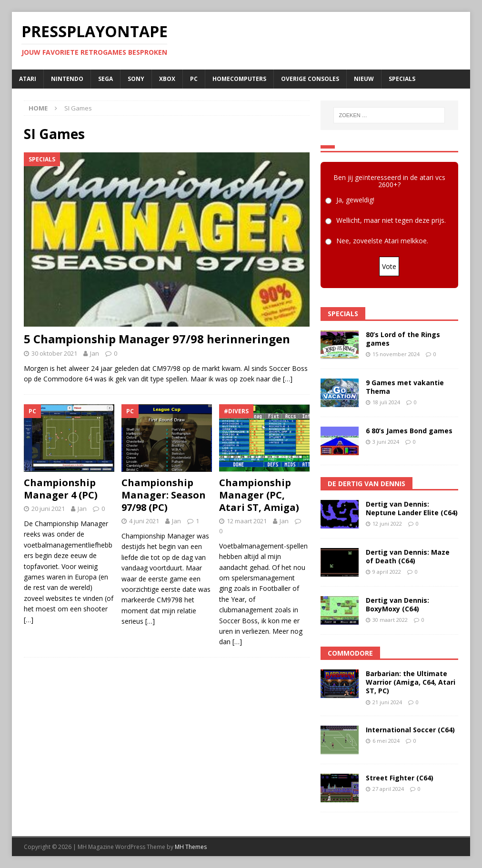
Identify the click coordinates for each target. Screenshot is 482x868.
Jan (95, 353)
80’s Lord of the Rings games (403, 339)
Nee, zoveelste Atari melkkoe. (382, 241)
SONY (136, 79)
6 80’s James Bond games (409, 431)
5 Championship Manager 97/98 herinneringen (157, 339)
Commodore (350, 653)
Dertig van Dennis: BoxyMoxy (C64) (397, 604)
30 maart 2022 (390, 620)
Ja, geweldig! (355, 200)
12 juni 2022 (387, 524)
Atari (28, 79)
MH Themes (191, 847)
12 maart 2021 (247, 521)
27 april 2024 (388, 789)
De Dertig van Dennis (367, 484)
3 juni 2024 (386, 442)
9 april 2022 (387, 572)
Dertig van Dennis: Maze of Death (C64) (408, 556)
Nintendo (67, 79)
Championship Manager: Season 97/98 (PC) (164, 495)
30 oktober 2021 (54, 353)
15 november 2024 (396, 354)
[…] (288, 379)
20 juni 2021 (48, 509)
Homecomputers (239, 79)
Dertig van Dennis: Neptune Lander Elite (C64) (412, 508)
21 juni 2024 (387, 702)
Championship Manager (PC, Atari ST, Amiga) (259, 495)
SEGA (105, 79)
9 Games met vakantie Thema (405, 387)
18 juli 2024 (386, 402)
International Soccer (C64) (410, 730)
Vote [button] (389, 266)
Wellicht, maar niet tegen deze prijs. (391, 221)
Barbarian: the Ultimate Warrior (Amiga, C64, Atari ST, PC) (411, 682)
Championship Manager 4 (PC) (61, 489)
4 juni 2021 (144, 521)
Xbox (167, 79)
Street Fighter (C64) (400, 778)
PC (194, 79)
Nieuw (364, 79)
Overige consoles (310, 79)
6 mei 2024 (386, 741)
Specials (402, 79)
